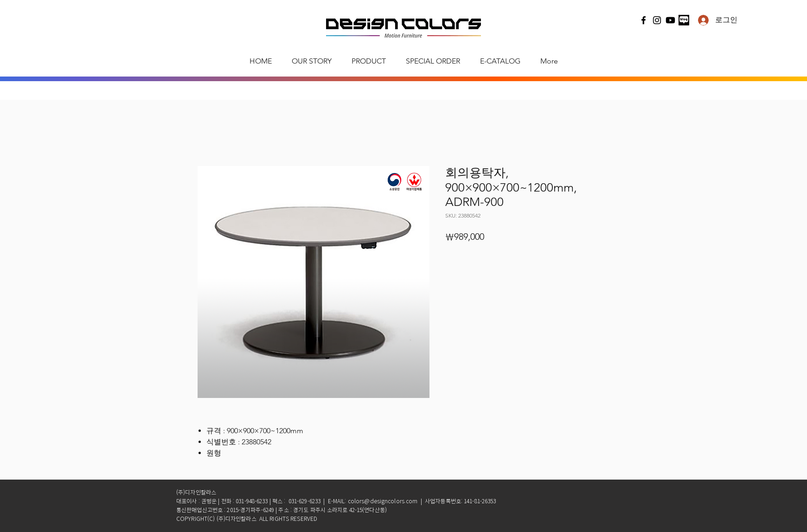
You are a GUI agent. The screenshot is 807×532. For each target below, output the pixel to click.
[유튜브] (670, 20)
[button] (368, 61)
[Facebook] (644, 20)
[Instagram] (657, 20)
